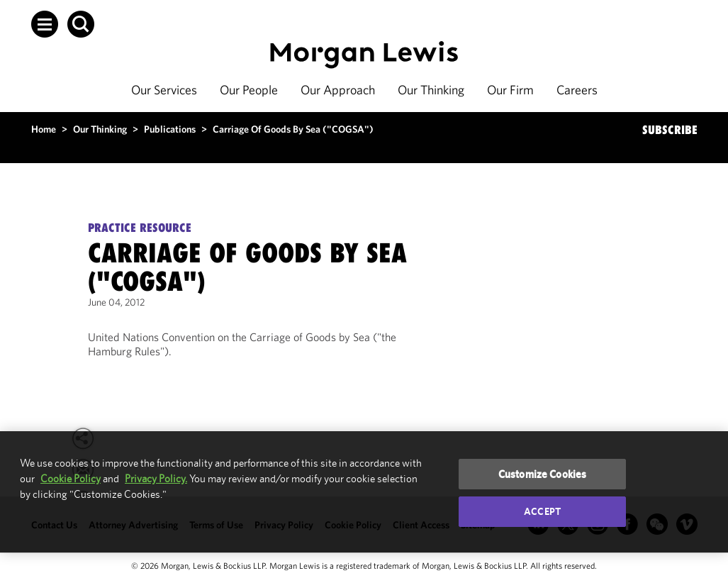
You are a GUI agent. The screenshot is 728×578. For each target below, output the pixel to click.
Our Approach (338, 90)
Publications (170, 129)
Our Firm (510, 90)
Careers (577, 90)
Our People (249, 90)
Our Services (164, 90)
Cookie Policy (71, 478)
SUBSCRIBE (670, 130)
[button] (45, 24)
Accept (542, 511)
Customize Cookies (543, 474)
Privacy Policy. (156, 478)
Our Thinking (431, 90)
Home (44, 129)
